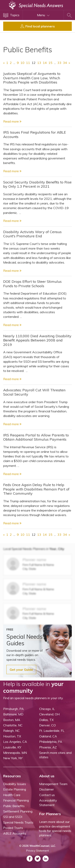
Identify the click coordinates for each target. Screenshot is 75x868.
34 (65, 63)
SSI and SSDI (13, 817)
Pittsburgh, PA (13, 709)
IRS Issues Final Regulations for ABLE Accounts (35, 134)
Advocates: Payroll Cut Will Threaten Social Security (34, 392)
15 (50, 63)
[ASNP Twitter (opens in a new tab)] (38, 859)
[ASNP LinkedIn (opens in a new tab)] (46, 859)
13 (39, 63)
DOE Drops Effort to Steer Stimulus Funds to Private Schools (32, 284)
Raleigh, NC (11, 731)
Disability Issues (15, 784)
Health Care (12, 795)
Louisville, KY (12, 747)
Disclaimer (46, 789)
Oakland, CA (48, 736)
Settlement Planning (18, 811)
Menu (43, 15)
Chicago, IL (47, 709)
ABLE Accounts (15, 833)
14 (45, 63)
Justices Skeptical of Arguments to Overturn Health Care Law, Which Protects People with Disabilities (32, 78)
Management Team (53, 784)
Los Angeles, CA (15, 742)
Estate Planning (15, 789)
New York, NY (13, 758)
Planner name (34, 560)
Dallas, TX (46, 720)
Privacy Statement (37, 851)
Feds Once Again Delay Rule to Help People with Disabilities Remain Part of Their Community (36, 489)
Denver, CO (47, 725)
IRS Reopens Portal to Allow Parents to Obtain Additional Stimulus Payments (36, 437)
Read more (12, 121)
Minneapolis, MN (15, 753)
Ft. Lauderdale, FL (52, 731)
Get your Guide (21, 670)
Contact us (47, 795)
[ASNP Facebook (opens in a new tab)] (30, 859)
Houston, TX (12, 736)
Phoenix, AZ (48, 747)
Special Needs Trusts (18, 822)
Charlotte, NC (13, 725)
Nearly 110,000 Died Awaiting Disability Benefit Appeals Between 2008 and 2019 (37, 340)
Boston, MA (12, 720)
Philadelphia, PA (51, 742)
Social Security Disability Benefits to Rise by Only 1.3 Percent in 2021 (37, 184)
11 (28, 63)
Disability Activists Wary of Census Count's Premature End (32, 234)
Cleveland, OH (49, 714)
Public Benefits (14, 806)
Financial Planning (16, 800)
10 (22, 63)
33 (59, 63)
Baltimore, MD (13, 714)
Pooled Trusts (13, 828)
